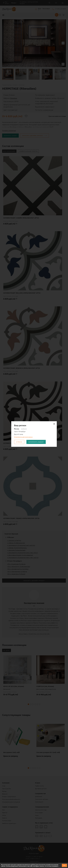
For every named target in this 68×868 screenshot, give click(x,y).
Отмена (19, 442)
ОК (64, 865)
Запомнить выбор (36, 442)
